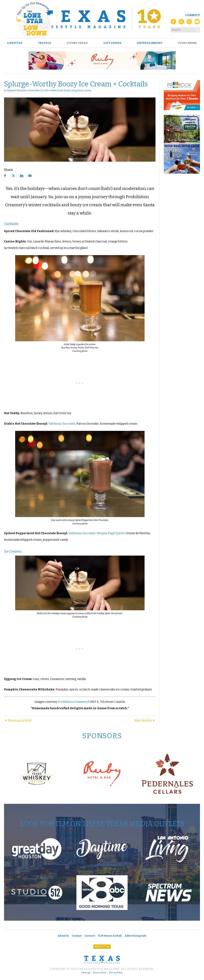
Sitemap (86, 973)
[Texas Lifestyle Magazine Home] (102, 19)
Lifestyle (15, 43)
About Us (63, 936)
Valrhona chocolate (62, 424)
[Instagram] (189, 23)
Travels (44, 43)
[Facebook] (173, 23)
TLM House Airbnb (110, 936)
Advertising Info (135, 936)
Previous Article (18, 721)
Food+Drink (188, 43)
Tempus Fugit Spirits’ (111, 533)
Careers (90, 936)
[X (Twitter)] (181, 23)
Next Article (145, 721)
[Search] (197, 29)
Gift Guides (112, 43)
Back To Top (102, 946)
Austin (88, 91)
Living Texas (77, 43)
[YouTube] (197, 23)
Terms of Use (100, 973)
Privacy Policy (116, 973)
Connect (193, 15)
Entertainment (150, 43)
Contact (77, 936)
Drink (67, 91)
